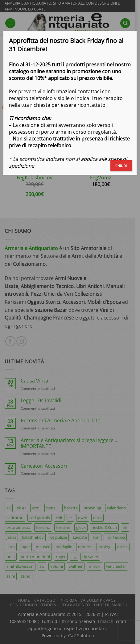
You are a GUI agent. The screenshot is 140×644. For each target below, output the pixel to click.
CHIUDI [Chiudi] (121, 166)
